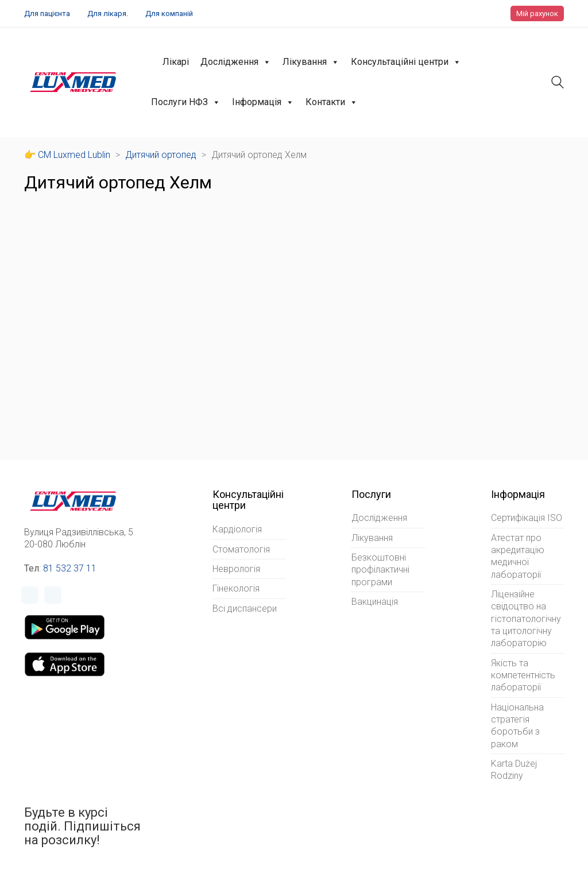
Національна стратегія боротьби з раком (517, 726)
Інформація (263, 102)
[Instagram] (53, 595)
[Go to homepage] (73, 82)
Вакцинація (375, 602)
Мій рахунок (537, 13)
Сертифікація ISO (527, 518)
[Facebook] (30, 595)
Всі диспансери (245, 609)
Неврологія (236, 569)
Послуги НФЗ (186, 102)
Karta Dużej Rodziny (514, 770)
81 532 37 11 (70, 568)
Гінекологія (236, 588)
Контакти (332, 102)
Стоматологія (241, 549)
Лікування (311, 62)
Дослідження (236, 62)
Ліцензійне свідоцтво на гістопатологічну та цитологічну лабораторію (526, 619)
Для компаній (169, 13)
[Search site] (558, 84)
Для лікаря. (108, 13)
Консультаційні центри (406, 62)
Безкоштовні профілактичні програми (380, 570)
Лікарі (176, 62)
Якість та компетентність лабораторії (523, 675)
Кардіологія (237, 529)
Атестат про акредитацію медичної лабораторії (518, 556)
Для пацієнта (47, 13)
